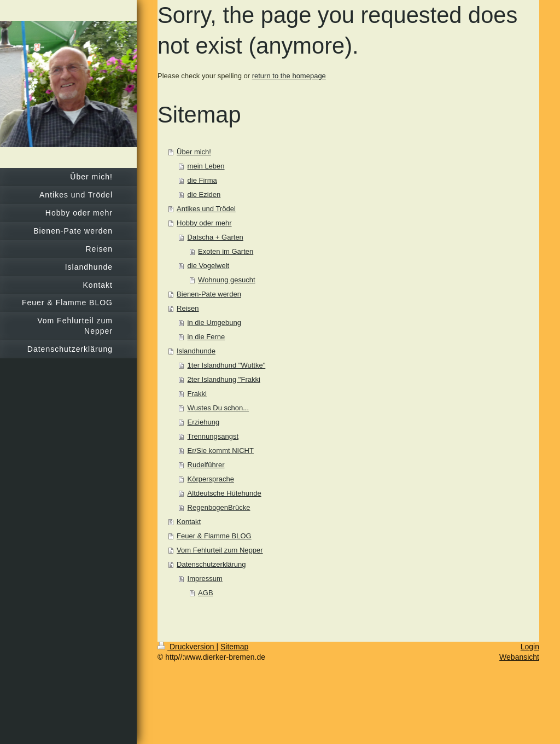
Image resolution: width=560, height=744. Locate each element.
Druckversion (187, 647)
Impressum (205, 579)
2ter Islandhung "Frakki (224, 379)
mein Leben (206, 166)
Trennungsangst (213, 436)
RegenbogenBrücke (219, 507)
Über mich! (194, 152)
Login (530, 647)
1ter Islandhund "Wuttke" (227, 365)
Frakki (197, 394)
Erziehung (204, 422)
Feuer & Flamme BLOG (214, 536)
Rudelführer (206, 465)
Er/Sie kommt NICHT (221, 451)
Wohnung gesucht (227, 280)
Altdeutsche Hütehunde (224, 493)
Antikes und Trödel (206, 209)
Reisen (188, 308)
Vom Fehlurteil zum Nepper (220, 550)
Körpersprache (211, 479)
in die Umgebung (214, 322)
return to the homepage (289, 76)
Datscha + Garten (215, 237)
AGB (205, 593)
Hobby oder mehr (204, 223)
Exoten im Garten (226, 251)
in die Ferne (206, 337)
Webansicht (519, 657)
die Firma (202, 180)
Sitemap (234, 647)
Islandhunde (196, 351)
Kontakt (189, 522)
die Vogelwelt (209, 266)
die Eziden (204, 194)
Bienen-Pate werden (209, 294)
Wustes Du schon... (218, 408)
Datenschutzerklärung (211, 564)
